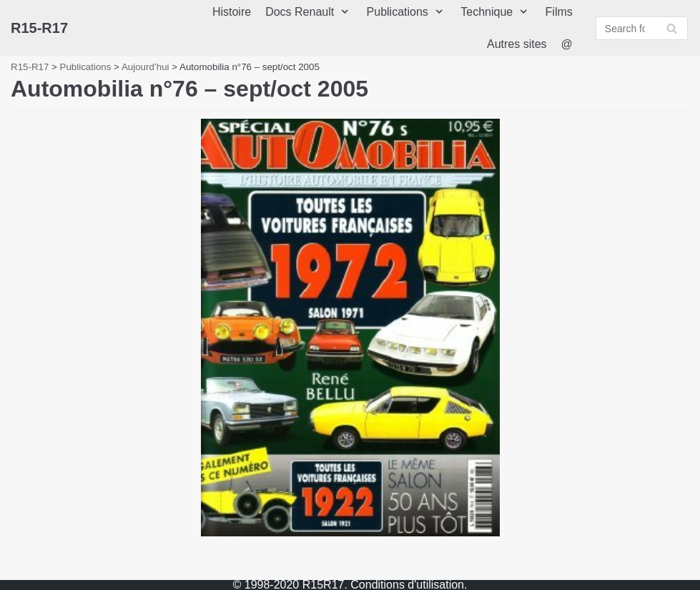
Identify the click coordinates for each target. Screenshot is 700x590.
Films (559, 12)
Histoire (232, 12)
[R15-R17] (39, 28)
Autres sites (517, 44)
